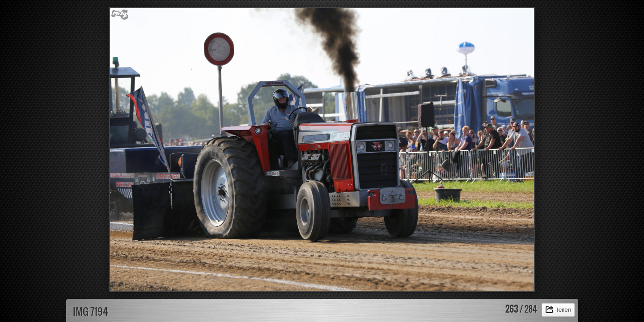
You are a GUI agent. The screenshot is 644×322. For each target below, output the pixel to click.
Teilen (563, 310)
